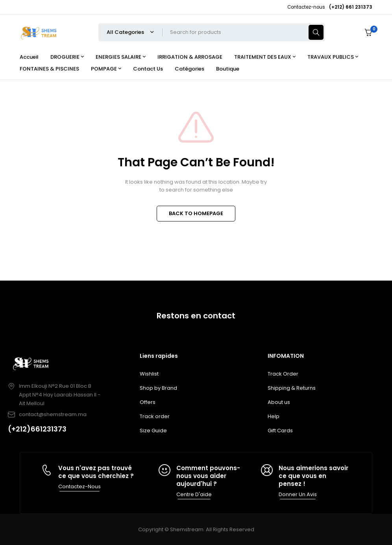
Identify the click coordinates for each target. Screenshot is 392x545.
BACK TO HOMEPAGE (196, 213)
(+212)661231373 (37, 429)
